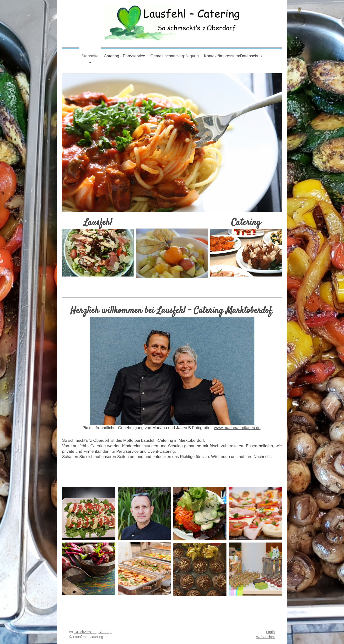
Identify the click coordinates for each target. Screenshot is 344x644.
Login (270, 632)
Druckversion (83, 632)
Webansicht (265, 637)
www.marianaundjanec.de (237, 428)
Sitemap (105, 632)
